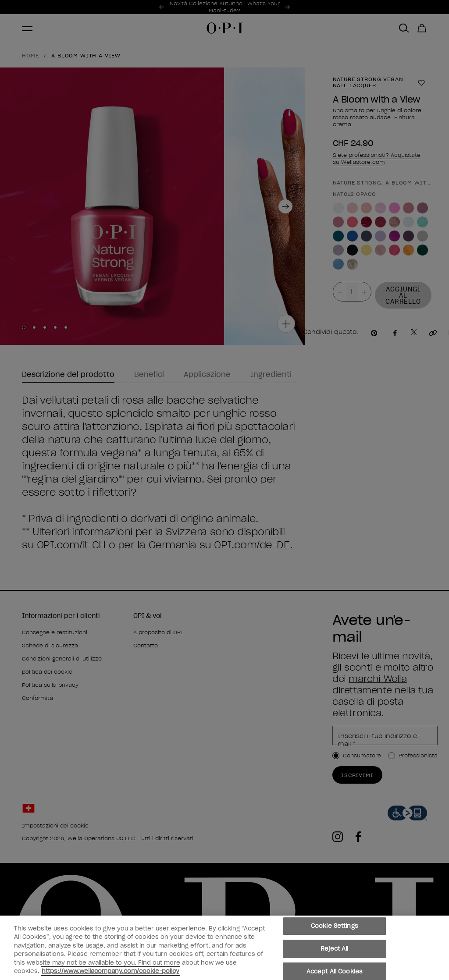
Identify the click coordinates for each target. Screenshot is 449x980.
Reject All (334, 949)
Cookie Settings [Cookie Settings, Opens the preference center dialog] (335, 926)
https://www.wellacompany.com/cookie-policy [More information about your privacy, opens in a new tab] (110, 971)
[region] (224, 948)
